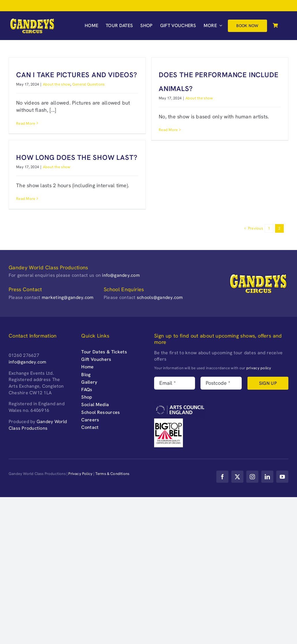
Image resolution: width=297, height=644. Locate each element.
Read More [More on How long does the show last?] (26, 199)
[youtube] (282, 477)
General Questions (89, 84)
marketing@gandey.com (68, 297)
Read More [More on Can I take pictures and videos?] (26, 123)
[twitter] (237, 477)
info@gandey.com (121, 275)
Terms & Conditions (112, 474)
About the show (57, 84)
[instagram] (252, 477)
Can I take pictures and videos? (77, 75)
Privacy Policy (80, 474)
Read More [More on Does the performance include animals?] (168, 130)
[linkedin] (267, 477)
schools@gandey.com (160, 297)
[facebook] (222, 477)
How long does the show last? (77, 157)
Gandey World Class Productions (38, 425)
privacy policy (259, 368)
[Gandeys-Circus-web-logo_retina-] (32, 20)
